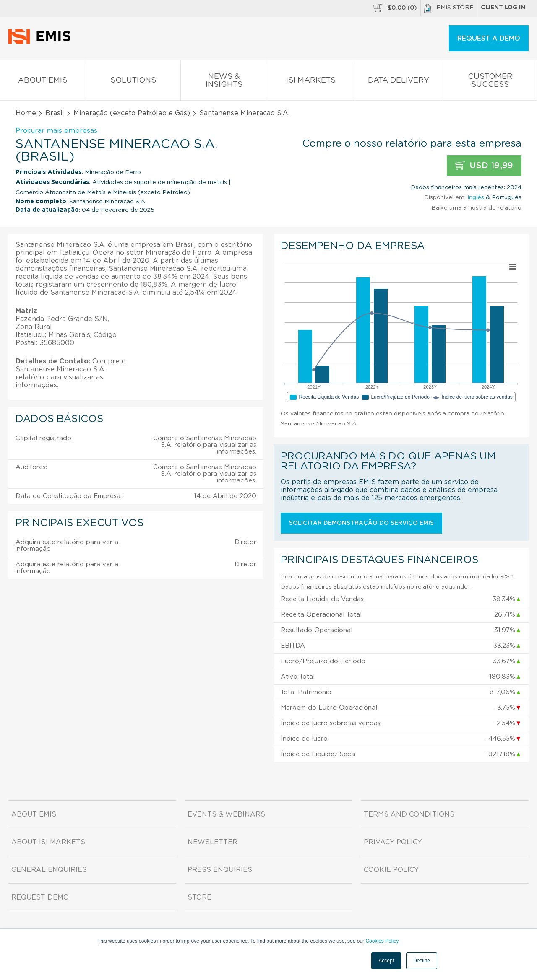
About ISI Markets (48, 842)
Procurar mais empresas (56, 131)
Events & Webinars (226, 814)
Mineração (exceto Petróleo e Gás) (132, 113)
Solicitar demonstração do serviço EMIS (361, 523)
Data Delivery (399, 82)
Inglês (476, 197)
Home (26, 113)
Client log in (503, 8)
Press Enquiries (220, 870)
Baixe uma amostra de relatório (476, 208)
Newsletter (212, 842)
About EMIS (43, 82)
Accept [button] (386, 961)
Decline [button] (422, 961)
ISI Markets (311, 82)
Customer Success (490, 82)
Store (199, 897)
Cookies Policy (382, 941)
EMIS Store (449, 8)
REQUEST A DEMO (489, 39)
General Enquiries (49, 870)
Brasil (55, 113)
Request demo (40, 897)
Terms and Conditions (409, 814)
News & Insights (224, 82)
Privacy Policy (393, 842)
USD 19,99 (484, 166)
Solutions (133, 82)
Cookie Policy (391, 870)
